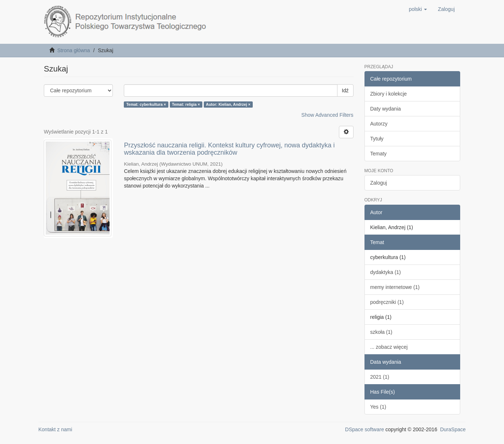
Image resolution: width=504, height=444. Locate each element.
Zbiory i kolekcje (389, 94)
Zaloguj (379, 183)
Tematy (379, 154)
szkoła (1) (381, 332)
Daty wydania (386, 109)
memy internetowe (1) (395, 287)
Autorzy (379, 124)
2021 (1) (380, 377)
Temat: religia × (186, 104)
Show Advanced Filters (327, 115)
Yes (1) (378, 407)
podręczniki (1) (387, 302)
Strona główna (74, 50)
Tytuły (377, 139)
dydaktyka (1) (386, 272)
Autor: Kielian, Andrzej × (228, 104)
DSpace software (365, 429)
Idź (345, 90)
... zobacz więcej (389, 347)
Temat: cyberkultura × (146, 104)
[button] (418, 9)
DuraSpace (453, 429)
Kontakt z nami (55, 429)
